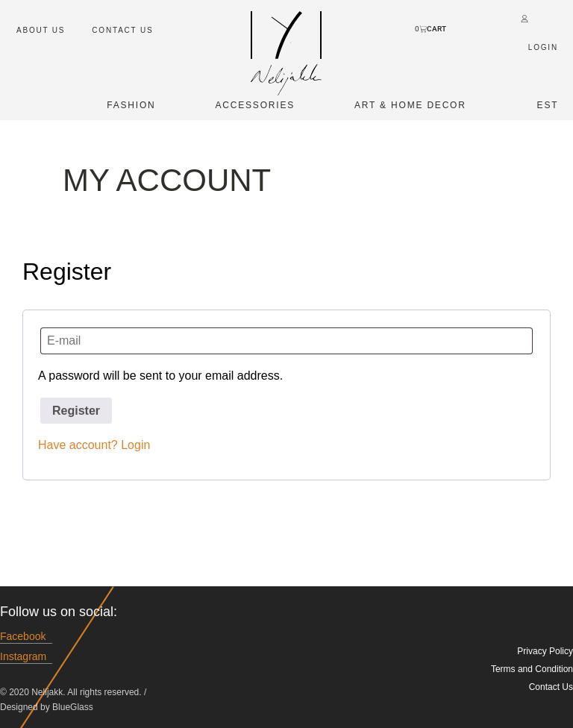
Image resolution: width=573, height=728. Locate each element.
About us (41, 30)
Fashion (131, 105)
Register (76, 411)
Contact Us (122, 30)
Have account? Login (94, 445)
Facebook (23, 637)
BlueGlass (73, 707)
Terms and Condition (532, 669)
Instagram (23, 657)
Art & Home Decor (410, 105)
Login (543, 47)
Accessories (256, 105)
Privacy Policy (545, 651)
